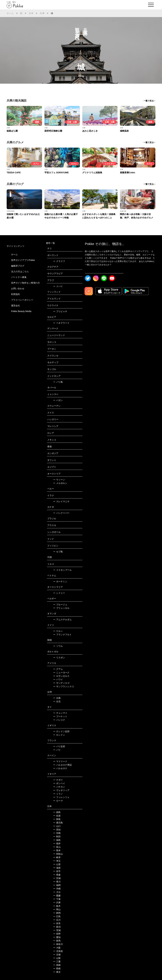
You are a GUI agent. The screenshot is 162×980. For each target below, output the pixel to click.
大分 (57, 892)
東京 (57, 972)
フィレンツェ (61, 797)
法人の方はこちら (20, 271)
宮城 (57, 878)
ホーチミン (60, 581)
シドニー (59, 593)
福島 (57, 840)
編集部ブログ (18, 266)
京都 (57, 955)
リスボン (59, 658)
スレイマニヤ (61, 501)
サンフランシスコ (64, 686)
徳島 (57, 812)
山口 (57, 826)
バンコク (59, 720)
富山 (57, 847)
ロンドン (59, 735)
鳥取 (57, 819)
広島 (57, 916)
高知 (57, 830)
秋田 (57, 837)
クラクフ (59, 261)
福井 (57, 843)
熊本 (57, 850)
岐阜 (57, 857)
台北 (57, 701)
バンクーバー (61, 513)
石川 (57, 920)
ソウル (58, 646)
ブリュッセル (61, 608)
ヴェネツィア (61, 790)
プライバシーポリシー (22, 300)
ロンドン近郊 (61, 731)
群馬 (57, 941)
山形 (57, 864)
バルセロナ (60, 768)
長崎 (57, 965)
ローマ (58, 801)
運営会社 (16, 306)
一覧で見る (149, 101)
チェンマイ (60, 713)
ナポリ (58, 780)
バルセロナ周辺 (62, 765)
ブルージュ (60, 605)
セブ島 (58, 552)
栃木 (57, 906)
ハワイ (58, 679)
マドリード (60, 761)
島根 (57, 968)
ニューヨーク (61, 673)
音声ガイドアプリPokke (23, 260)
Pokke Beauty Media (21, 311)
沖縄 (57, 889)
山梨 (57, 958)
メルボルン (60, 483)
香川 (57, 882)
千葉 (57, 899)
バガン (58, 400)
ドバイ (58, 286)
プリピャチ (60, 311)
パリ (57, 750)
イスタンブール (62, 570)
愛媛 (57, 896)
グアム (58, 669)
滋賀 (57, 868)
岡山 (57, 909)
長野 (57, 934)
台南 (57, 698)
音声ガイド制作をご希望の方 (25, 283)
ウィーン (59, 480)
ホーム (10, 13)
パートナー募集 (19, 277)
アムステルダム (62, 620)
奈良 (57, 923)
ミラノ (58, 794)
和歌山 (58, 854)
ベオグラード (61, 323)
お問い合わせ (18, 289)
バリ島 (58, 382)
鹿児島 (58, 823)
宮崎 (57, 833)
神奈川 (58, 944)
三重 (57, 962)
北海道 (58, 951)
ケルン (58, 631)
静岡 (57, 913)
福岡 (57, 885)
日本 (31, 13)
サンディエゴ (61, 683)
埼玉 (57, 861)
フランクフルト (62, 634)
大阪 (57, 948)
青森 (57, 875)
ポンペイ (59, 783)
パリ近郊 (59, 746)
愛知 (57, 937)
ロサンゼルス (61, 676)
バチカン (59, 787)
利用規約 (16, 294)
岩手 (57, 871)
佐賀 (57, 816)
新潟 (57, 927)
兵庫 (42, 13)
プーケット (60, 716)
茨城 (57, 930)
